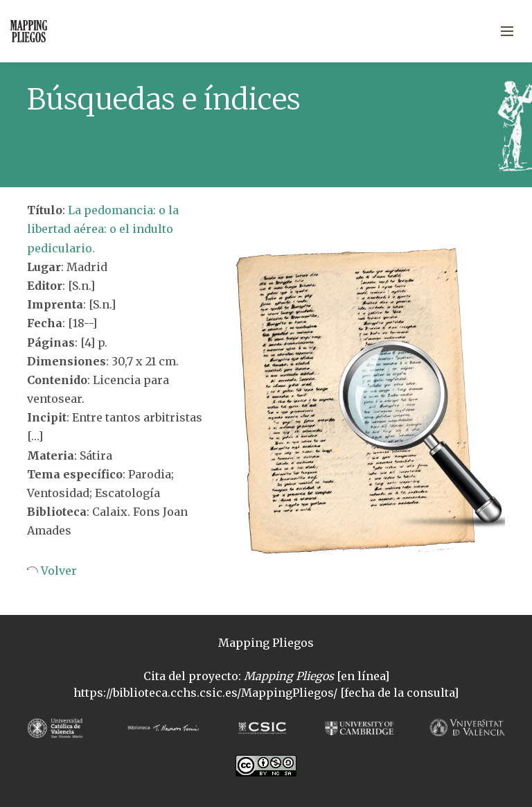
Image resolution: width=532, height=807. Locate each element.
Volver (57, 571)
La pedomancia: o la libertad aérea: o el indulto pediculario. (103, 229)
